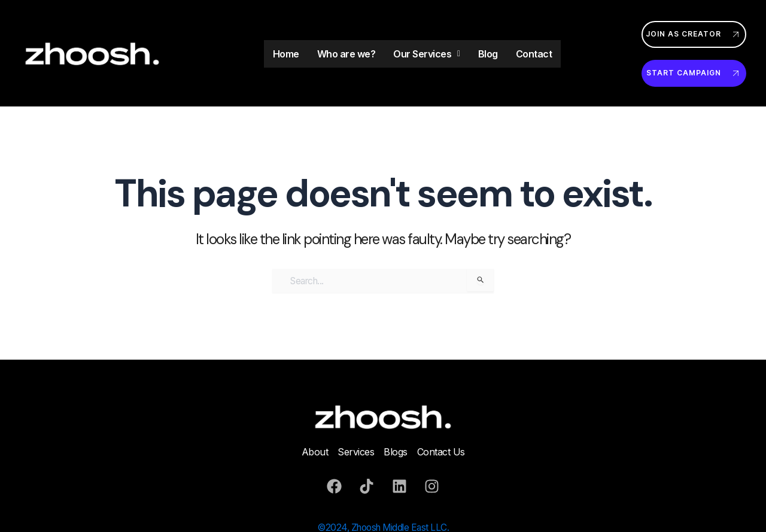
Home (286, 54)
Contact (534, 54)
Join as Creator (694, 34)
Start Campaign (694, 73)
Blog (488, 54)
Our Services (427, 54)
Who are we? (346, 54)
